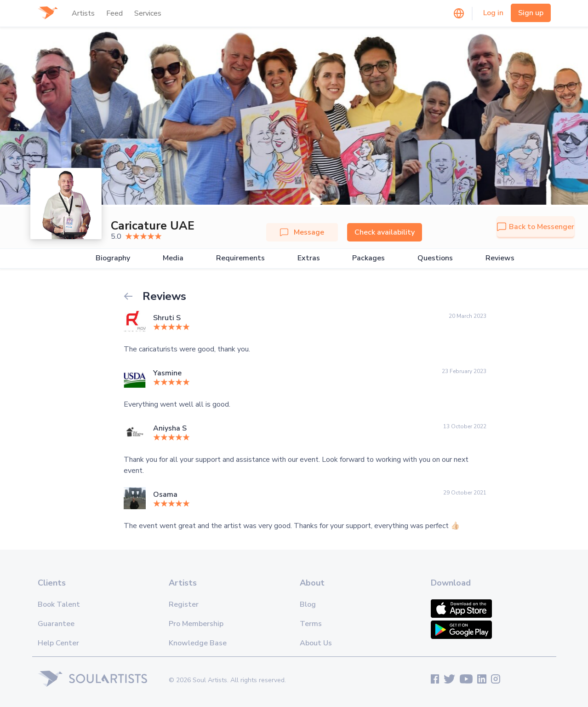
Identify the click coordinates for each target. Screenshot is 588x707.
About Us (316, 643)
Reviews (500, 258)
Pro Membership (196, 624)
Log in (493, 13)
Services (148, 13)
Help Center (58, 643)
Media (173, 258)
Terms (311, 624)
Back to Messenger (536, 227)
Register (184, 604)
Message (302, 232)
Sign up (531, 13)
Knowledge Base (198, 643)
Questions (435, 258)
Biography (113, 258)
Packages (368, 258)
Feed (114, 13)
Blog (308, 604)
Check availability (385, 232)
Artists (83, 13)
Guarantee (56, 624)
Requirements (240, 258)
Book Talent (59, 604)
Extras (309, 258)
